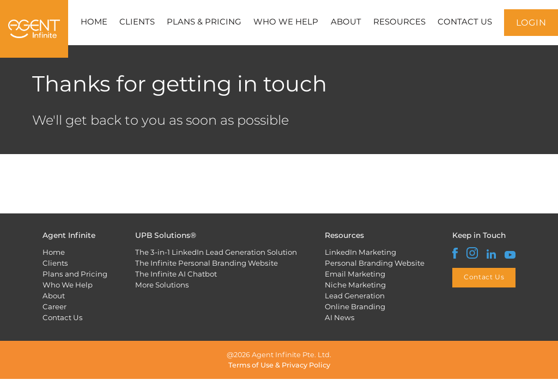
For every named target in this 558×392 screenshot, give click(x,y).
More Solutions (162, 285)
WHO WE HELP (286, 22)
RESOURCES (399, 22)
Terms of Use (251, 365)
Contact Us (63, 317)
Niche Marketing (355, 285)
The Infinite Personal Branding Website (207, 263)
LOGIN (531, 23)
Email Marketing (355, 274)
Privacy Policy (306, 365)
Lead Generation (355, 296)
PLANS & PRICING (204, 22)
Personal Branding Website (375, 263)
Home (54, 252)
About (54, 296)
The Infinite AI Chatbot (176, 274)
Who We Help (68, 285)
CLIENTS (137, 22)
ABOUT (346, 22)
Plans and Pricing (75, 274)
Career (54, 307)
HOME (94, 22)
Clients (55, 263)
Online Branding (355, 307)
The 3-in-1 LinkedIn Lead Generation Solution (216, 252)
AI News (340, 317)
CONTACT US (465, 22)
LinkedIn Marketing (360, 252)
